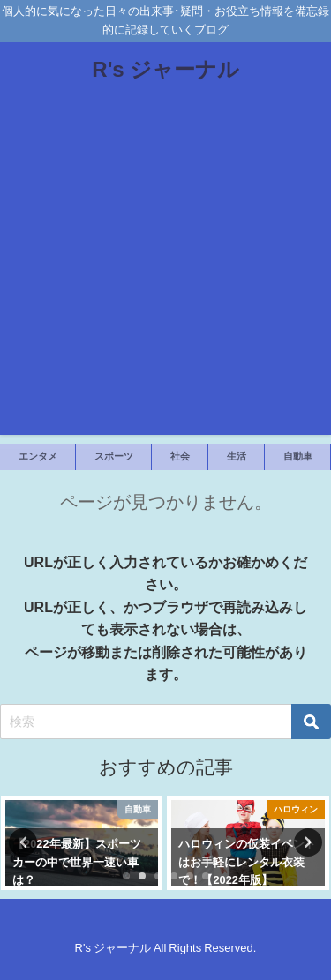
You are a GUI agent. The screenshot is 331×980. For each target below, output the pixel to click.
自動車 (298, 456)
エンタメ (38, 456)
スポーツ (114, 456)
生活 (237, 456)
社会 (180, 456)
